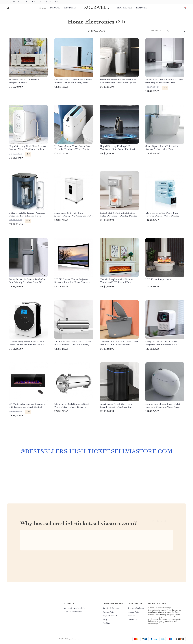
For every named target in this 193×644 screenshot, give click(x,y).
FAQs (105, 620)
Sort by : (154, 31)
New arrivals (125, 8)
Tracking (106, 623)
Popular (55, 8)
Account (43, 2)
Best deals (70, 8)
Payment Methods (110, 616)
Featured (142, 8)
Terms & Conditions (15, 2)
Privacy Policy (31, 2)
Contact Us (54, 2)
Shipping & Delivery (111, 608)
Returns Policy (109, 612)
